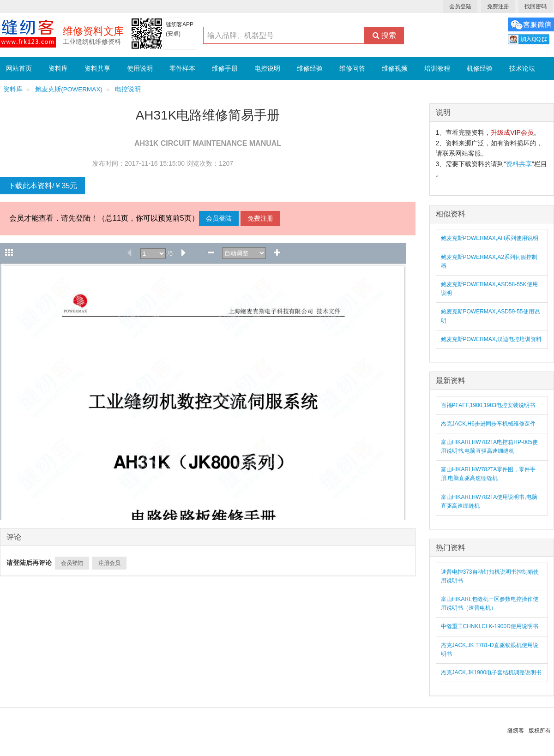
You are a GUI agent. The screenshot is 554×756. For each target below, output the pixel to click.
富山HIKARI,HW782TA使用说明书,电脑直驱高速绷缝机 (489, 501)
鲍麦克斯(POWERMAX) (69, 89)
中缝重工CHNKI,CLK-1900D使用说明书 (490, 626)
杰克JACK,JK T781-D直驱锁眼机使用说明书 (490, 650)
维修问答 (352, 68)
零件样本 (182, 68)
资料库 (58, 68)
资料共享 (97, 68)
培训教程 (437, 68)
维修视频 (395, 68)
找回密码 (536, 6)
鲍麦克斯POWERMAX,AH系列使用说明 (490, 238)
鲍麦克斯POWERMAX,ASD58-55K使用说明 (489, 289)
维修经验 (310, 68)
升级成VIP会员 (512, 132)
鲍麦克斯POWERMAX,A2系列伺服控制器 (489, 261)
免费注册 (498, 6)
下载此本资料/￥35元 (42, 186)
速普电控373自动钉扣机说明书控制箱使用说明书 (490, 576)
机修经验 (480, 68)
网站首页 (19, 68)
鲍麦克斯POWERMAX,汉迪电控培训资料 (491, 339)
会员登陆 (460, 6)
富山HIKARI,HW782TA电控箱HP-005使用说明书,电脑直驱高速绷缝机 (490, 447)
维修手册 (225, 68)
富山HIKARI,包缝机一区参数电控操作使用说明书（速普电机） (490, 603)
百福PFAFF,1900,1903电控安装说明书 (488, 405)
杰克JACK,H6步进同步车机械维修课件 (488, 424)
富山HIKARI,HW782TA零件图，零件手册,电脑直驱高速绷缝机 (488, 474)
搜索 (384, 35)
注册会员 (109, 563)
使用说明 (140, 68)
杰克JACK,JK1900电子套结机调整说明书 (491, 672)
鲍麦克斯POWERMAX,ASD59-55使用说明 (490, 316)
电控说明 (267, 68)
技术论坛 (522, 68)
